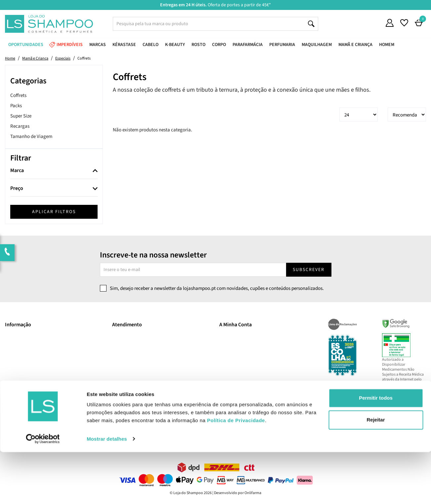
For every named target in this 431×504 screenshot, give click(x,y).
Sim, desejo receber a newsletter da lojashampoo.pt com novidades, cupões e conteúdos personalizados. (217, 288)
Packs (16, 106)
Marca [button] (17, 171)
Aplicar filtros (54, 212)
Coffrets (18, 95)
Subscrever (309, 270)
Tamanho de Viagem (31, 137)
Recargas (20, 126)
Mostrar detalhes (107, 491)
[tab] (54, 171)
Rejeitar (376, 472)
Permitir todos (376, 450)
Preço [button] (17, 189)
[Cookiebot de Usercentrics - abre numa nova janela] (43, 491)
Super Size (21, 116)
